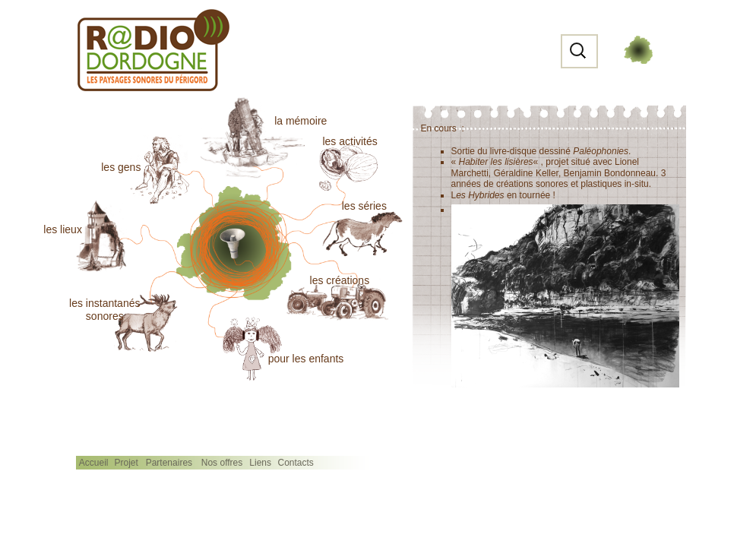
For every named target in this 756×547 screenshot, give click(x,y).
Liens (260, 463)
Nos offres (222, 463)
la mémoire (301, 121)
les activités (350, 141)
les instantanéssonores (104, 310)
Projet (126, 463)
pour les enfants (306, 359)
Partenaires (169, 463)
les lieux (63, 229)
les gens (121, 167)
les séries (364, 206)
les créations (340, 280)
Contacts (296, 463)
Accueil (94, 463)
